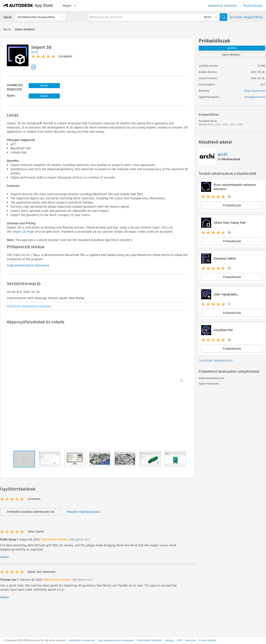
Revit (7, 29)
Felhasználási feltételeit (149, 640)
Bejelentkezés (253, 6)
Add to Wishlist (232, 55)
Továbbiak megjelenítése (216, 361)
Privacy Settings (208, 640)
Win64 (44, 85)
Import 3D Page (23, 232)
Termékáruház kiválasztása (36, 17)
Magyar (69, 6)
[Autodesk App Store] (28, 6)
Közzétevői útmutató (222, 6)
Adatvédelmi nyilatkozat (82, 640)
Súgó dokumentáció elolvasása (28, 265)
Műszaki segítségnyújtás (83, 512)
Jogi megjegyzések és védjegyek (116, 640)
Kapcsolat (190, 640)
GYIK (179, 640)
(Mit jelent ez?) (79, 539)
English (44, 96)
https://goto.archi (255, 91)
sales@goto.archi (255, 97)
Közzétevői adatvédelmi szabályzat (29, 306)
